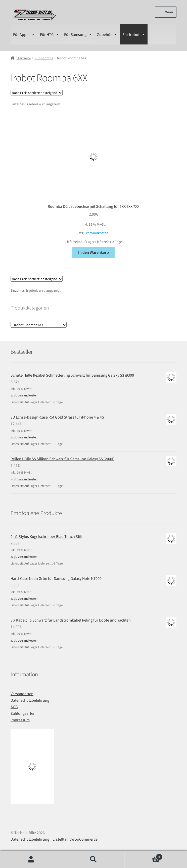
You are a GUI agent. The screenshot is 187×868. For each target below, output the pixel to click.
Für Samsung (78, 34)
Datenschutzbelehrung (30, 700)
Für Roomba (44, 58)
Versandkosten (97, 233)
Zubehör (107, 34)
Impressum (20, 720)
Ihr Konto (31, 859)
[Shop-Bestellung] (37, 93)
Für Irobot (134, 34)
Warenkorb (144, 856)
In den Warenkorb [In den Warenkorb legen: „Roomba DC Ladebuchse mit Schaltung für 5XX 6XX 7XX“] (93, 252)
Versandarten (22, 694)
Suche (93, 859)
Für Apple (24, 34)
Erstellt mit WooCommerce (75, 839)
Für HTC (50, 34)
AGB (14, 707)
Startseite (24, 58)
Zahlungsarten (23, 713)
